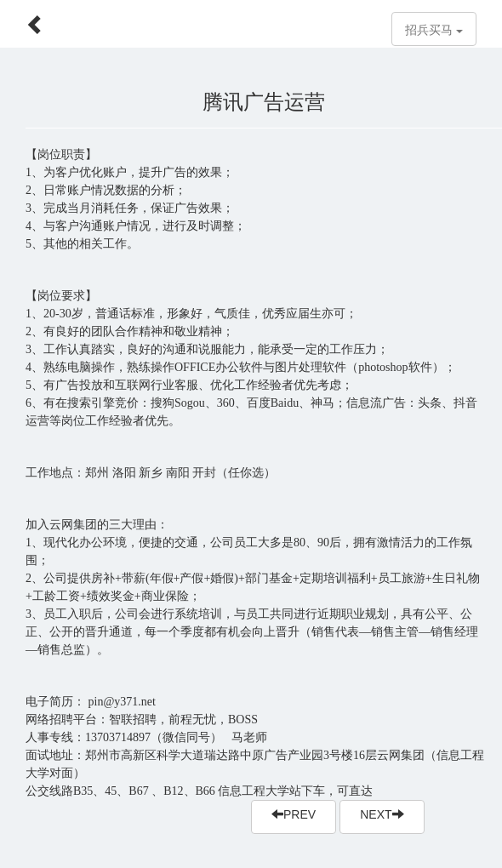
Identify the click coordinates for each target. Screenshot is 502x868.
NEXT (382, 814)
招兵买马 (434, 30)
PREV (294, 814)
